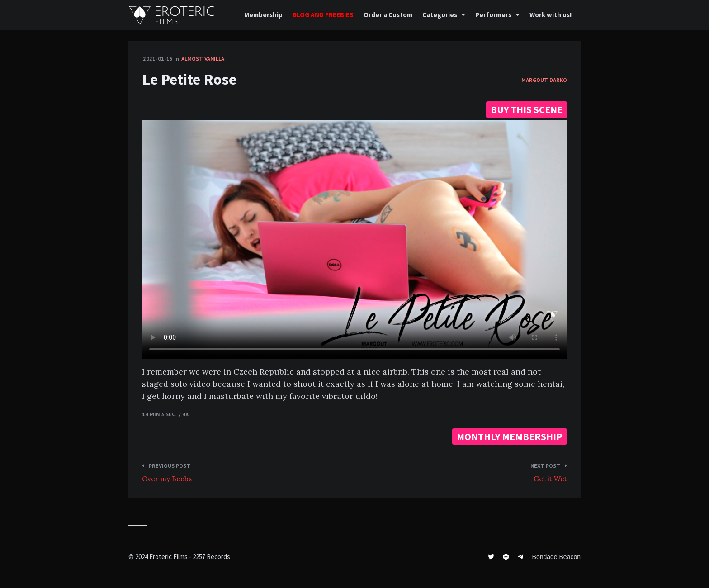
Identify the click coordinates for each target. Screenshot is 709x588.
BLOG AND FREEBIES (323, 15)
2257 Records (211, 557)
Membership (263, 15)
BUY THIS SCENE (527, 109)
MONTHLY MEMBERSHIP (510, 436)
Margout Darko (544, 80)
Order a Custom (388, 15)
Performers (493, 15)
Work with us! (551, 15)
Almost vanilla (203, 59)
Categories (440, 15)
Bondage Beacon (556, 557)
